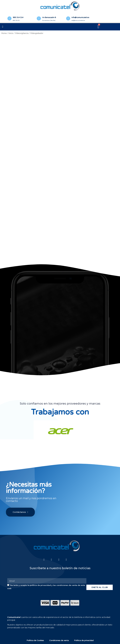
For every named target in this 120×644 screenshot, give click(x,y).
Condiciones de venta (59, 640)
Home (4, 33)
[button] (3, 27)
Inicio (11, 33)
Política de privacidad (84, 640)
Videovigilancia (22, 33)
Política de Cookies (35, 640)
